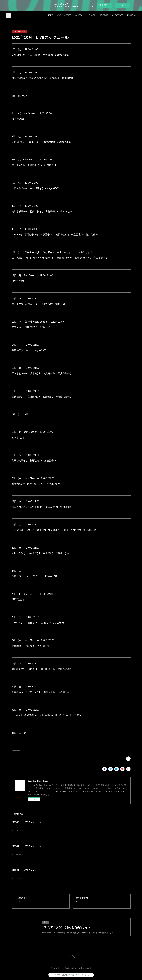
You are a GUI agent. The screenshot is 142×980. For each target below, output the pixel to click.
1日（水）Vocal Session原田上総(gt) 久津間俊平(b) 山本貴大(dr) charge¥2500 (45, 828)
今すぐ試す (104, 5)
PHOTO (92, 15)
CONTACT (104, 15)
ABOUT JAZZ (118, 15)
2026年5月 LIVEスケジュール (26, 870)
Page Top (71, 956)
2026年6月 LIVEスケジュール (26, 846)
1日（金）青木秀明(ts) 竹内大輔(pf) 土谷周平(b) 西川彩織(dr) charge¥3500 (44, 876)
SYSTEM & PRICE (64, 15)
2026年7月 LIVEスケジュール (26, 822)
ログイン (122, 5)
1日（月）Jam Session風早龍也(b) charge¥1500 (33, 852)
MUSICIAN (132, 15)
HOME (50, 15)
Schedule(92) (16, 750)
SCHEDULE (80, 15)
